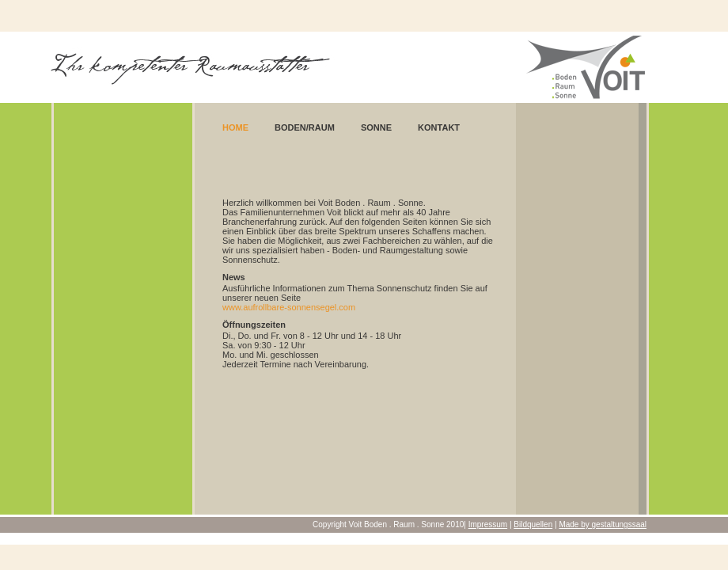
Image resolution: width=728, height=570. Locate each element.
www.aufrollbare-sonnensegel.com (289, 307)
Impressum (488, 524)
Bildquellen (533, 524)
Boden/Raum (305, 127)
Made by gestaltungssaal (603, 524)
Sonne (376, 127)
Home (235, 127)
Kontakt (439, 127)
